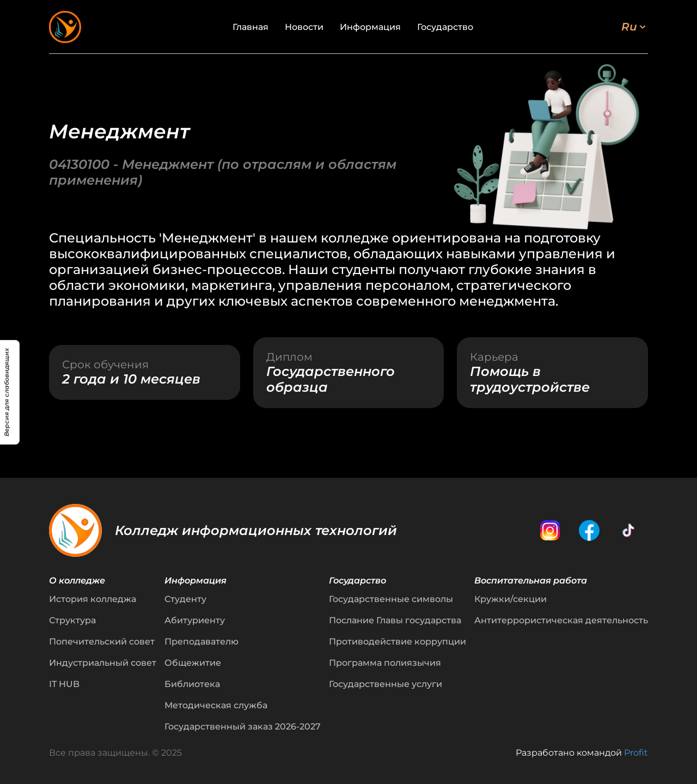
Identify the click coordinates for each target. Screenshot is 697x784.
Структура (72, 620)
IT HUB (64, 684)
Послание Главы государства (395, 620)
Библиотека (192, 684)
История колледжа (93, 599)
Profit (636, 753)
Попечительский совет (102, 642)
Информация (370, 27)
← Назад (66, 59)
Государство (445, 27)
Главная (250, 27)
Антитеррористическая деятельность (561, 620)
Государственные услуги (386, 684)
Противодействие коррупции (398, 642)
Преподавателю (201, 642)
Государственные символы (391, 599)
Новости (304, 27)
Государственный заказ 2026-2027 (243, 727)
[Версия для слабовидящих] (10, 392)
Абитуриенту (195, 620)
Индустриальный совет (103, 663)
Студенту (185, 599)
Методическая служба (216, 705)
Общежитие (193, 663)
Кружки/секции (510, 599)
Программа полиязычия (385, 663)
